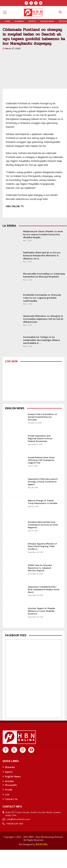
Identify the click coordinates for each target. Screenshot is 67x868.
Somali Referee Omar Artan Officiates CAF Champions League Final (41, 460)
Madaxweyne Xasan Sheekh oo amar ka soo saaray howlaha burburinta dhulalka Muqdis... (43, 234)
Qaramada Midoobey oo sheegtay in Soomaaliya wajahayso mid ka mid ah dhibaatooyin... (43, 319)
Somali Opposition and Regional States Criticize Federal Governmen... (40, 438)
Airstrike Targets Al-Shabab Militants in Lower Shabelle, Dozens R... (41, 611)
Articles (9, 781)
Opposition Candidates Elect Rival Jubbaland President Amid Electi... (43, 589)
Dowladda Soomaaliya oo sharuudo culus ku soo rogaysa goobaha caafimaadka (42, 298)
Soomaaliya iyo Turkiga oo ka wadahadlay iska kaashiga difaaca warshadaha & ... (41, 340)
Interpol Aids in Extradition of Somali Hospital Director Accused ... (42, 417)
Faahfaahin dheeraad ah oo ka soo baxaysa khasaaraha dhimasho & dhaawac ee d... (42, 256)
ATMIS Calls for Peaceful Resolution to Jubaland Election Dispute (40, 568)
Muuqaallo (11, 785)
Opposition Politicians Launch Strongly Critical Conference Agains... (43, 482)
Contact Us (11, 799)
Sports (9, 772)
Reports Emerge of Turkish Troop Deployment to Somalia (43, 502)
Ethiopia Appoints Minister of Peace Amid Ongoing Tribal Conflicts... (42, 546)
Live (7, 794)
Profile (9, 790)
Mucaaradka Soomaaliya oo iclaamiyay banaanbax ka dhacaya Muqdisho (44, 275)
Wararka (10, 767)
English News (13, 776)
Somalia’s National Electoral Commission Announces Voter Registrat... (43, 525)
